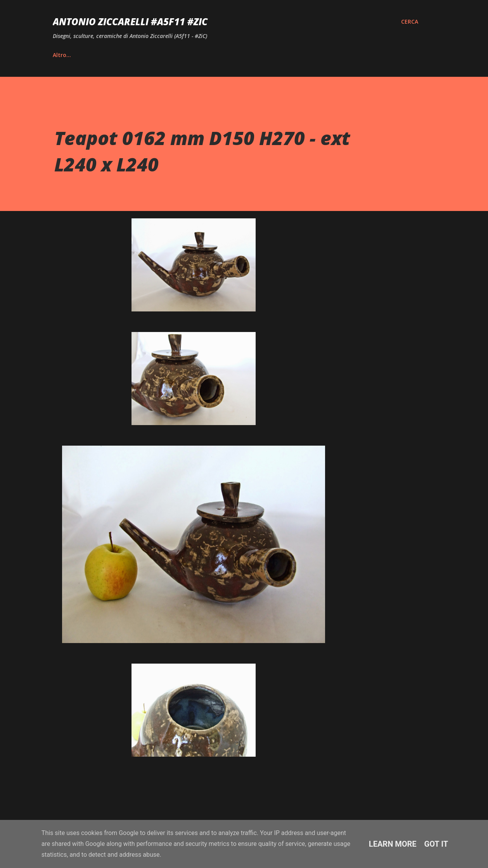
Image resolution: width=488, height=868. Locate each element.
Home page (68, 55)
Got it (436, 844)
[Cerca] (410, 22)
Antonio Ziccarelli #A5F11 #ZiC (130, 22)
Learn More (393, 844)
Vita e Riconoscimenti (136, 55)
